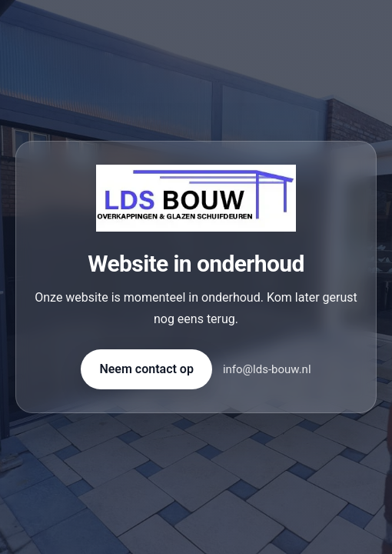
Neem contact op (146, 369)
